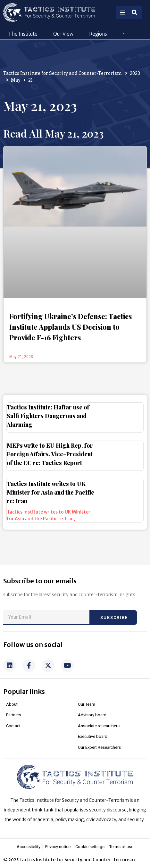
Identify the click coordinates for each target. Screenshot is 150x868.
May (16, 94)
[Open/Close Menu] (122, 13)
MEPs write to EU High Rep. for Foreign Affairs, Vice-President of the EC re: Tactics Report (50, 468)
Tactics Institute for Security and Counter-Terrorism (63, 87)
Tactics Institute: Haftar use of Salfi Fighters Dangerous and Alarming (48, 430)
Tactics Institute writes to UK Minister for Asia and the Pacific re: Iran (50, 506)
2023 (135, 87)
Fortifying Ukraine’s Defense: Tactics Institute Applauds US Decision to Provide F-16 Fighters (71, 341)
